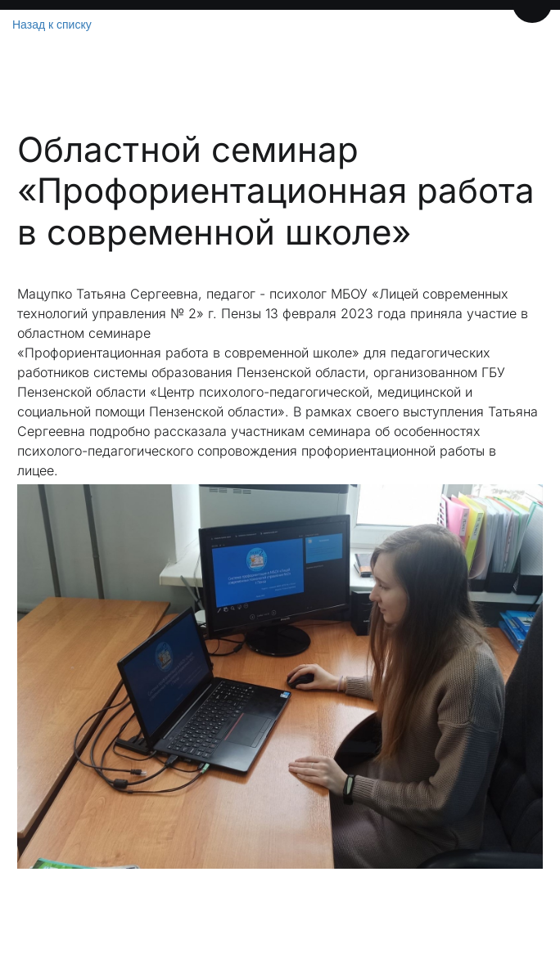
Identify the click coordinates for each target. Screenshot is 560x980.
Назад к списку (52, 25)
